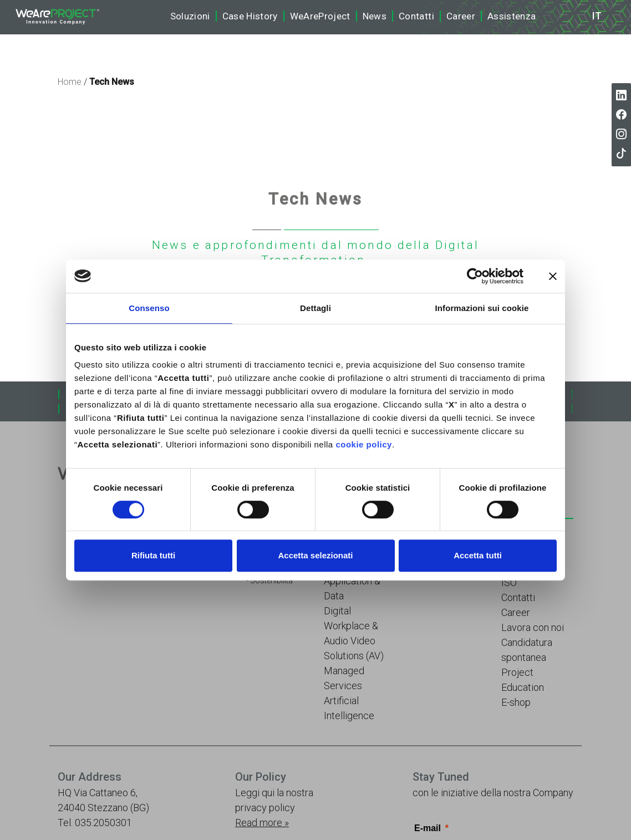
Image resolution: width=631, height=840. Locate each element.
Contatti (416, 16)
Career (461, 16)
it (597, 16)
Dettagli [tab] (316, 308)
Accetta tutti (478, 555)
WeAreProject (320, 16)
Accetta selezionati (315, 555)
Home (70, 82)
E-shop (516, 702)
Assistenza (512, 16)
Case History (250, 16)
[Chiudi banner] (553, 276)
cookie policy (364, 444)
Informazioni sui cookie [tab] (482, 308)
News (375, 16)
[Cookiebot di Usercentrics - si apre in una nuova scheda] (475, 276)
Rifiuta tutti (153, 555)
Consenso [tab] (149, 308)
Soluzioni (190, 16)
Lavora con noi (533, 627)
